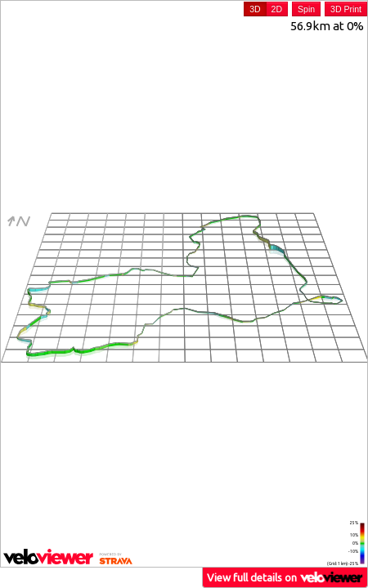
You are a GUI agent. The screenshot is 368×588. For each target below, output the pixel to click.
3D (255, 9)
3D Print (346, 9)
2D (277, 9)
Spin (306, 9)
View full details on (285, 577)
